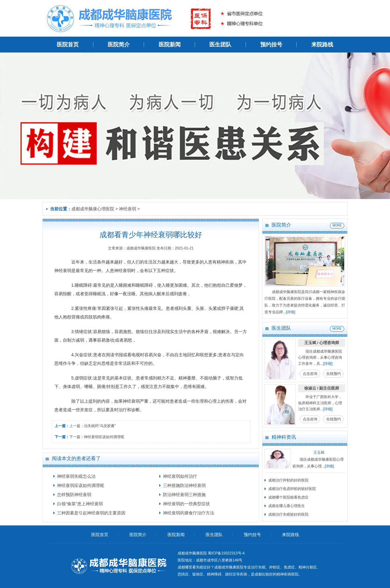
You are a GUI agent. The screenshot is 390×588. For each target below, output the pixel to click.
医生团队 (220, 45)
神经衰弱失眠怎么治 (76, 476)
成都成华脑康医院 (229, 567)
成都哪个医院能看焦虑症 (288, 497)
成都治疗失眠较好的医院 (288, 514)
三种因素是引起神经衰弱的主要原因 (91, 513)
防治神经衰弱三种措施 (184, 495)
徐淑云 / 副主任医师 (322, 388)
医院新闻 (170, 45)
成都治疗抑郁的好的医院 (288, 480)
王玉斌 (319, 452)
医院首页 (68, 45)
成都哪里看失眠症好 (194, 567)
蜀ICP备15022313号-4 (226, 553)
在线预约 (334, 374)
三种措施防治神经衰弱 (184, 485)
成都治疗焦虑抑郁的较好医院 (292, 489)
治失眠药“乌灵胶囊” (100, 426)
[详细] (291, 312)
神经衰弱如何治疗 (180, 476)
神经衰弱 (128, 209)
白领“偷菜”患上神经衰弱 (80, 504)
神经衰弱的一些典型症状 (186, 504)
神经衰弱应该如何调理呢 (104, 437)
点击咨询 (310, 374)
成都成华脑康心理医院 (93, 209)
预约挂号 (271, 45)
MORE (337, 225)
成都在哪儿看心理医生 (287, 506)
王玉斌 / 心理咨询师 (322, 343)
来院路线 (322, 45)
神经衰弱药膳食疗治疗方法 (189, 513)
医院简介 (119, 45)
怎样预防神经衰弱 (74, 495)
